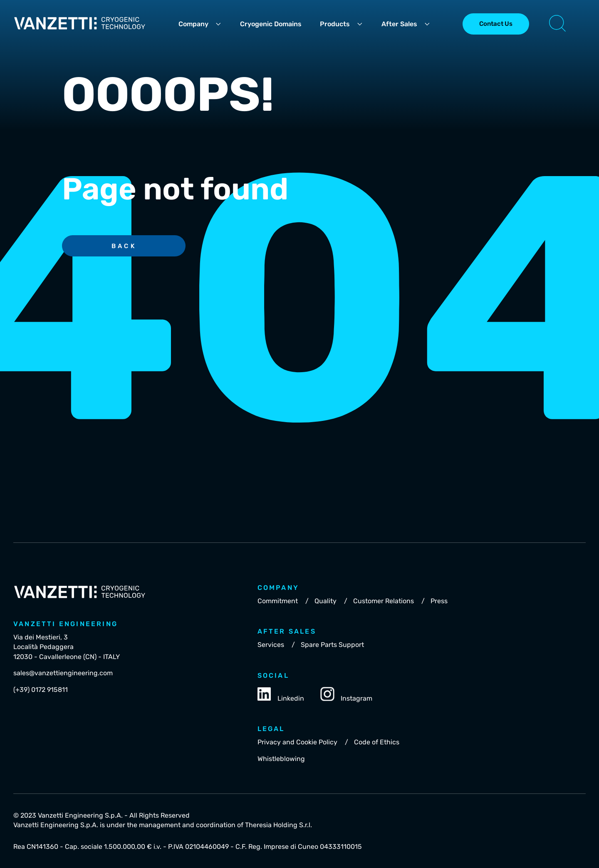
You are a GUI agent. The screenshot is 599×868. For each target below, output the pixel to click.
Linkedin (281, 695)
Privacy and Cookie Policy (297, 742)
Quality (325, 601)
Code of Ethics (377, 742)
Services (271, 645)
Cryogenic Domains (271, 24)
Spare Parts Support (332, 645)
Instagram (347, 695)
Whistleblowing (281, 759)
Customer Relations (384, 601)
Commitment (278, 601)
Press (439, 601)
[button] (557, 24)
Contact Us (496, 24)
